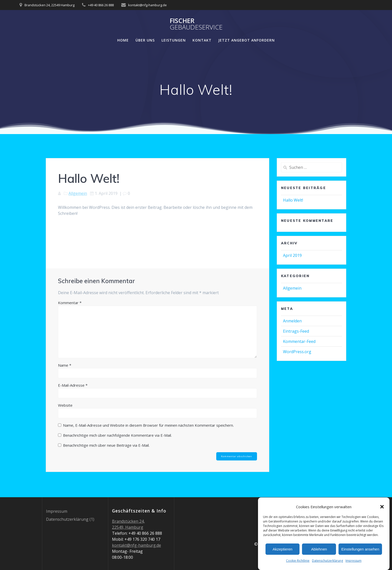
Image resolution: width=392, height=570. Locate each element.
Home (123, 40)
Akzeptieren (282, 550)
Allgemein (78, 193)
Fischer (196, 24)
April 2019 (292, 255)
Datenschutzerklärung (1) (70, 519)
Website (65, 405)
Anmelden (292, 321)
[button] (382, 507)
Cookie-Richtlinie (298, 561)
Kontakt (202, 40)
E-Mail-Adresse (73, 385)
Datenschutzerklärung (327, 561)
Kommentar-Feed (299, 341)
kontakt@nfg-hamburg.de (136, 545)
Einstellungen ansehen (360, 550)
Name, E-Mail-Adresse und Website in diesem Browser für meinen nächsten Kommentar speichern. (148, 425)
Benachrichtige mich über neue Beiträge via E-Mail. (106, 445)
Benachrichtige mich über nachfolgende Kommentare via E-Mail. (117, 435)
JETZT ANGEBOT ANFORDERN (246, 40)
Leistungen (174, 40)
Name (65, 365)
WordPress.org (297, 352)
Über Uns (145, 40)
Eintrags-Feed (296, 331)
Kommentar (70, 303)
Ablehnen (319, 550)
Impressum (353, 561)
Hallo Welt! (293, 200)
